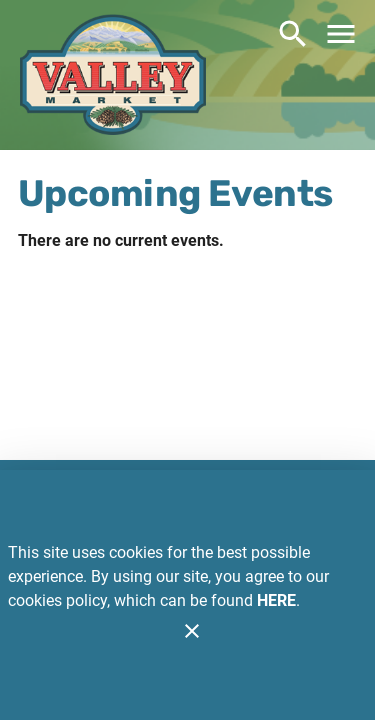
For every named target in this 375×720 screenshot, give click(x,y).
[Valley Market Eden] (113, 77)
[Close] (192, 631)
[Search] (293, 34)
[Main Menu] (341, 34)
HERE (276, 600)
